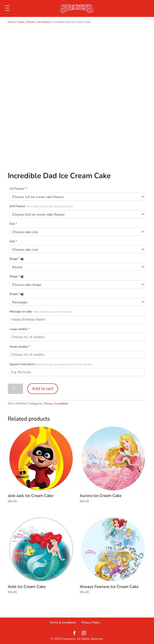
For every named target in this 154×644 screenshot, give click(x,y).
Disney (31, 22)
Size (13, 224)
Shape (16, 259)
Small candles (20, 347)
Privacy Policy (91, 623)
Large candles (20, 329)
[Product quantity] (16, 389)
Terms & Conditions (63, 623)
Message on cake (41, 312)
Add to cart (43, 389)
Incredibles (44, 22)
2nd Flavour (41, 206)
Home (11, 22)
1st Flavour (18, 189)
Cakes (21, 22)
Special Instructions (51, 364)
